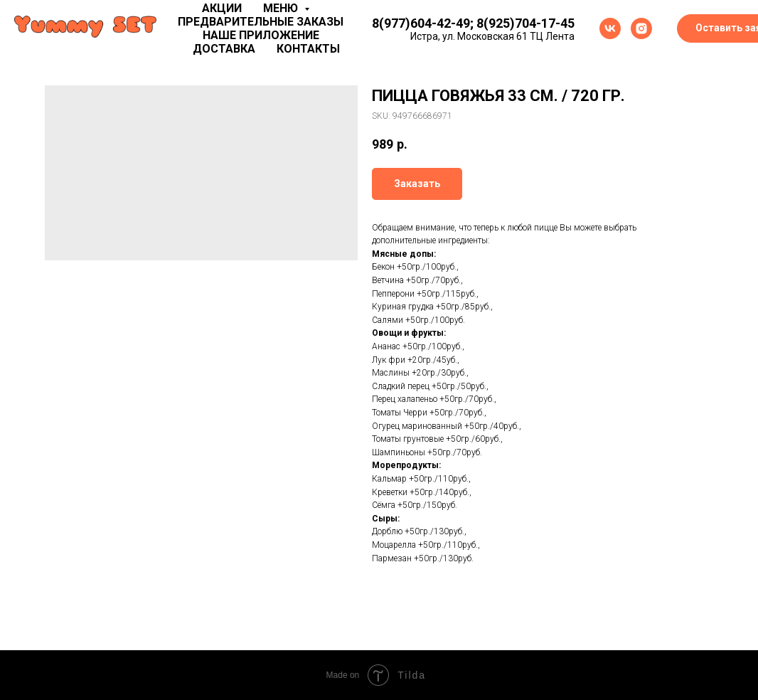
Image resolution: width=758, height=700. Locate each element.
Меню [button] (282, 8)
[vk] (610, 28)
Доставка (224, 49)
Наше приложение (261, 35)
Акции (222, 8)
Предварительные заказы (261, 22)
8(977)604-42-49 (421, 23)
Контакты (308, 49)
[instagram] (641, 28)
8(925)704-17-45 (525, 23)
